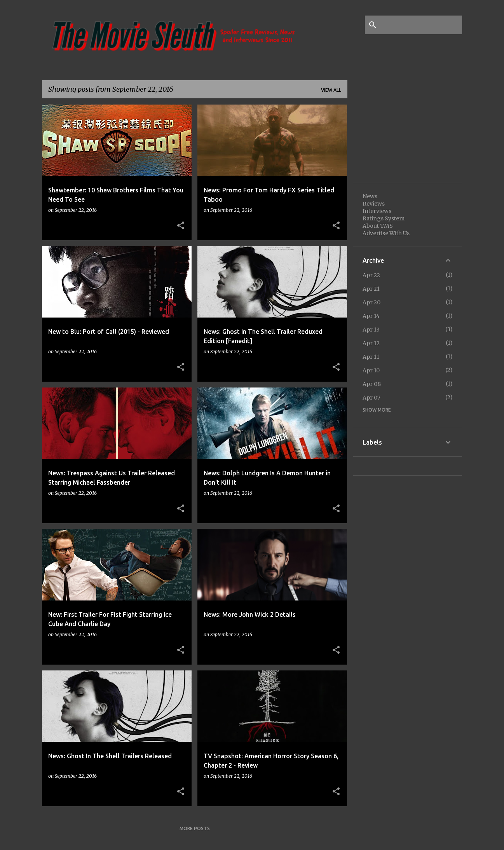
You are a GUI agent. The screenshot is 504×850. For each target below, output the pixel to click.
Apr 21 (371, 289)
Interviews (377, 211)
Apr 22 (371, 275)
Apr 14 (371, 316)
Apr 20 (371, 302)
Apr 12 (371, 343)
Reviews (374, 204)
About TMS (378, 226)
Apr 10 (371, 370)
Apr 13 (371, 330)
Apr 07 (371, 398)
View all (331, 90)
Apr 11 (371, 357)
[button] (181, 226)
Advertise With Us (386, 233)
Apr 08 (372, 384)
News (370, 196)
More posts (195, 828)
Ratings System (384, 218)
